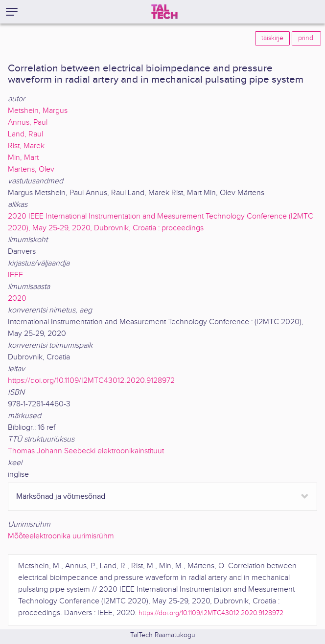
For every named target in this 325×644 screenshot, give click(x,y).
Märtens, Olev (31, 169)
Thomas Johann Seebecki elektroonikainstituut (86, 451)
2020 (17, 299)
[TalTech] (164, 12)
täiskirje (272, 38)
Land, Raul (25, 134)
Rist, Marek (26, 146)
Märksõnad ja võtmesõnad (61, 497)
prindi (306, 38)
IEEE (15, 275)
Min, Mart (23, 158)
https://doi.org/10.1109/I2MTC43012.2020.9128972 (91, 381)
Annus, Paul (28, 122)
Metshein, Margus (38, 111)
